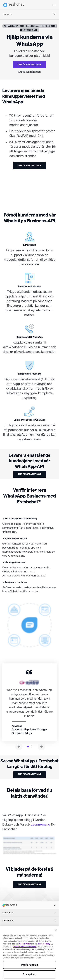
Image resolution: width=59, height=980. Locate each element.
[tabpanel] (29, 702)
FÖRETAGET (29, 913)
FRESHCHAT (29, 920)
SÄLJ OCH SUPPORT (29, 967)
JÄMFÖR (29, 951)
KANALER (29, 928)
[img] (29, 189)
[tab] (28, 746)
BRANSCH (29, 959)
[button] (54, 5)
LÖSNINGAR (29, 944)
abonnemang (40, 824)
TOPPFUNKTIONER (29, 936)
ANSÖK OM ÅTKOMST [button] (30, 65)
